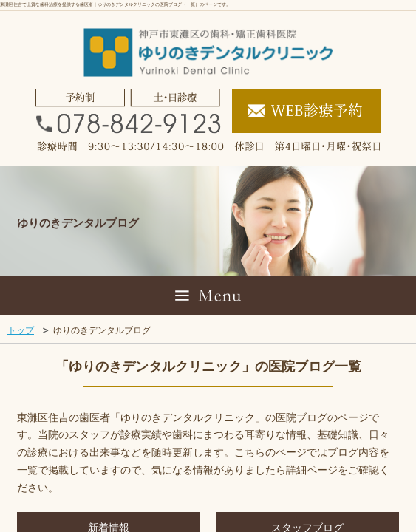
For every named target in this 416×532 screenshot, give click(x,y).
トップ (21, 330)
